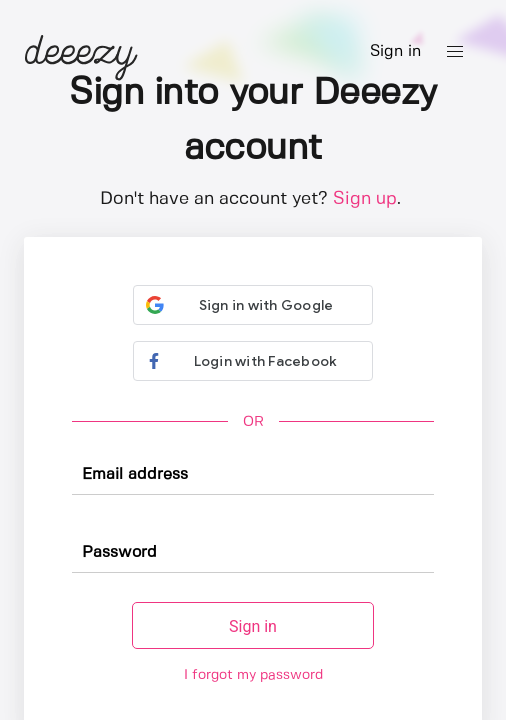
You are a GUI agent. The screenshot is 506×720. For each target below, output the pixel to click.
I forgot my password (253, 675)
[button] (455, 52)
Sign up (365, 199)
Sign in (395, 51)
